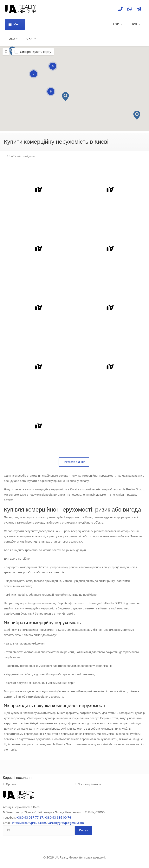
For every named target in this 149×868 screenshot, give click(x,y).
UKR (134, 24)
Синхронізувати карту (36, 52)
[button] (65, 97)
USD (116, 24)
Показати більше (74, 462)
